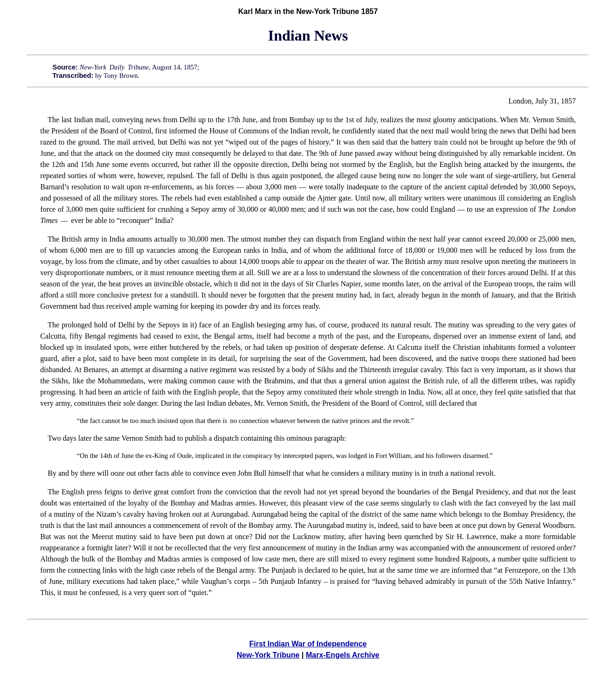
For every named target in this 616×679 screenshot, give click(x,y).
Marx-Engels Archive (343, 655)
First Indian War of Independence (308, 644)
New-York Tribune (268, 655)
